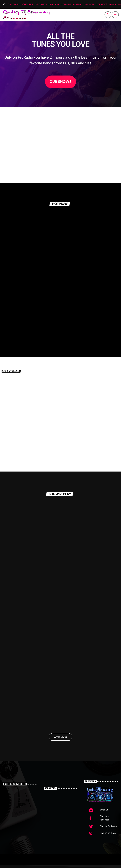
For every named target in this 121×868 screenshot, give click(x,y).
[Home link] (26, 15)
